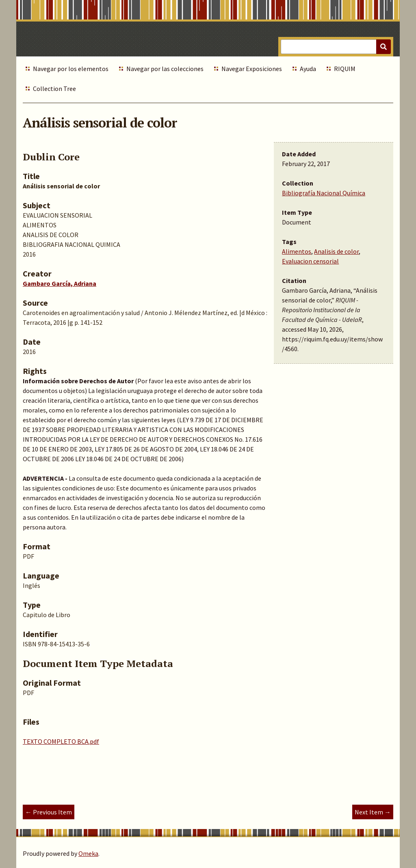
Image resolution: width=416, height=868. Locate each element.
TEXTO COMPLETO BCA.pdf (61, 741)
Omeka (88, 853)
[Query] (336, 47)
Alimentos (297, 251)
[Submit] (383, 47)
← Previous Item (49, 812)
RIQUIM (345, 69)
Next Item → (373, 812)
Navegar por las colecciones (165, 69)
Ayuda (308, 69)
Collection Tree (54, 89)
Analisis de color (336, 251)
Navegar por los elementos (71, 69)
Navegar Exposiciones (252, 69)
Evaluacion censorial (310, 261)
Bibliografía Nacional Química (324, 193)
